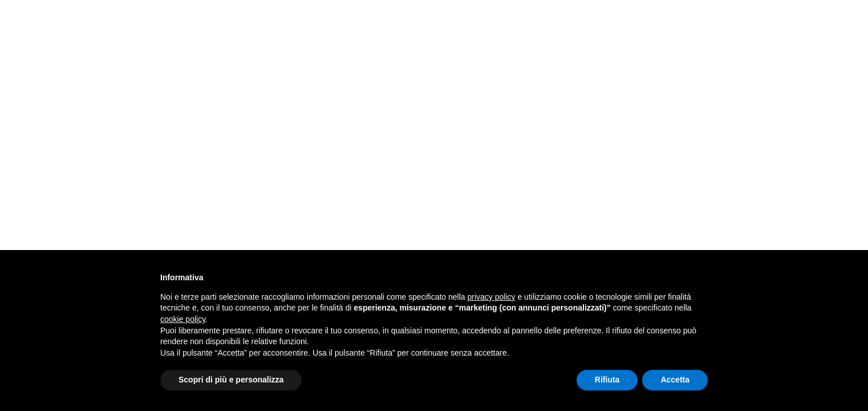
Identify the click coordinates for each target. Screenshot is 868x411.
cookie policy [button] (183, 319)
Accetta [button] (675, 380)
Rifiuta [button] (607, 380)
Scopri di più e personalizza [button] (231, 380)
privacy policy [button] (492, 297)
